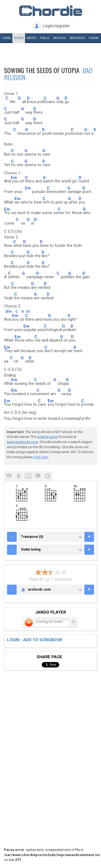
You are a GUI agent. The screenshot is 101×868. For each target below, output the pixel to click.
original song (47, 437)
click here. (41, 457)
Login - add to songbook (34, 640)
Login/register (56, 26)
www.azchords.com (22, 442)
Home (7, 38)
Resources (77, 38)
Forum (93, 38)
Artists (32, 38)
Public (45, 38)
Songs (19, 38)
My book (59, 38)
